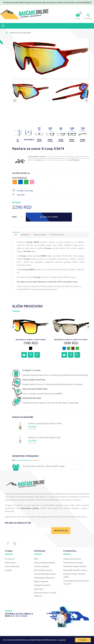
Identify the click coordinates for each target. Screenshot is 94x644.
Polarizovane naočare (72, 559)
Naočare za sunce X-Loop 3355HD (31, 340)
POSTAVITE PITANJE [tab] (57, 235)
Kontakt (8, 570)
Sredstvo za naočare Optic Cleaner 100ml (45, 424)
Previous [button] (15, 100)
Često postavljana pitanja (44, 563)
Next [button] (87, 100)
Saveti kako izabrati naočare (75, 566)
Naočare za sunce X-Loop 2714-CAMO (71, 340)
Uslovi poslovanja (12, 566)
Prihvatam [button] (83, 640)
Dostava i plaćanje (42, 566)
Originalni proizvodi (42, 585)
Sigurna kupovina (41, 581)
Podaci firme (10, 563)
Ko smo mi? (10, 559)
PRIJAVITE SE (61, 531)
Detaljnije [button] (62, 640)
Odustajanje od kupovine (44, 578)
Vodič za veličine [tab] (40, 235)
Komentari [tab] (25, 235)
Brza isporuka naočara (43, 570)
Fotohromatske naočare (73, 563)
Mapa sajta (39, 589)
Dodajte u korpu (49, 217)
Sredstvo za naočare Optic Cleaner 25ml (44, 437)
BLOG (36, 559)
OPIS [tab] (16, 235)
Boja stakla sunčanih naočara (75, 570)
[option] (31, 92)
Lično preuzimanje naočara (45, 574)
